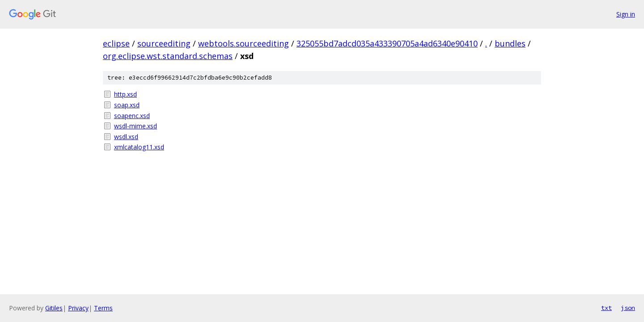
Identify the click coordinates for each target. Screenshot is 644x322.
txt (606, 308)
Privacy (78, 308)
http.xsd (125, 94)
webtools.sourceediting (244, 43)
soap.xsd (127, 105)
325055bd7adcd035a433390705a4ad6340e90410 (387, 43)
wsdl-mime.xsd (136, 126)
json (628, 308)
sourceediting (164, 43)
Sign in (626, 14)
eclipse (116, 43)
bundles (510, 43)
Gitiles (54, 308)
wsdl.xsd (126, 137)
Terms (103, 308)
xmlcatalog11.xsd (139, 147)
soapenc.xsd (132, 116)
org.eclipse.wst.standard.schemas (168, 56)
